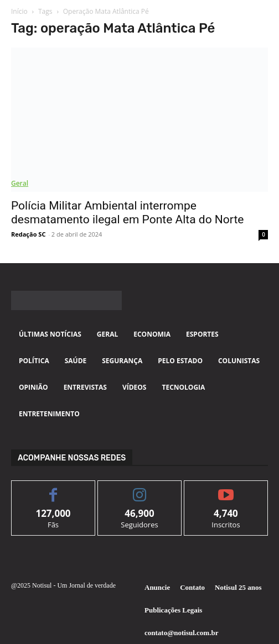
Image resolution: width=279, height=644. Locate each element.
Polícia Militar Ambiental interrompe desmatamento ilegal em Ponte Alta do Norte (127, 213)
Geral (20, 183)
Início (19, 11)
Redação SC (28, 234)
